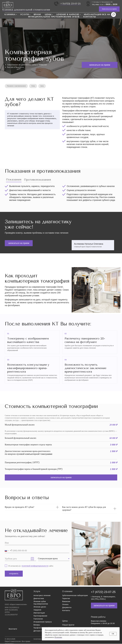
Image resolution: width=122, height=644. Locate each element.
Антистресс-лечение (42, 596)
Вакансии (66, 602)
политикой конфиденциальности (35, 566)
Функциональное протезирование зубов (54, 17)
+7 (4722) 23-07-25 (103, 592)
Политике (58, 637)
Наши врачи (68, 625)
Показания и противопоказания (17, 86)
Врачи (37, 14)
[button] (109, 9)
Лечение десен (40, 607)
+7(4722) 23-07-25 (70, 4)
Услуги (25, 14)
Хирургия (37, 610)
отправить (14, 574)
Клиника (10, 14)
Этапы (34, 86)
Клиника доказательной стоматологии (26, 10)
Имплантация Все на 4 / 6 (100, 14)
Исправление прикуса (43, 622)
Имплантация (39, 613)
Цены (48, 14)
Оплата (65, 605)
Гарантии (66, 599)
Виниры (37, 625)
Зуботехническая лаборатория (75, 596)
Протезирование (40, 616)
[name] (37, 543)
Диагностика (39, 599)
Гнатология (38, 619)
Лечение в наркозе (68, 14)
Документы (67, 608)
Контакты (89, 17)
